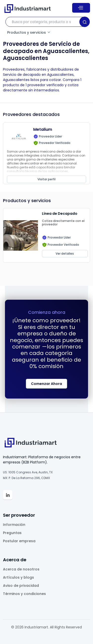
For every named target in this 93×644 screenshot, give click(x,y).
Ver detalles (65, 254)
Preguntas (12, 533)
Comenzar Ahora (46, 384)
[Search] (85, 22)
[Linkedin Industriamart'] (8, 495)
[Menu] (81, 8)
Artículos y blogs (18, 577)
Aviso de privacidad (21, 586)
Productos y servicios (29, 32)
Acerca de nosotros (21, 569)
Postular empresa (19, 541)
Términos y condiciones (24, 594)
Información (14, 525)
